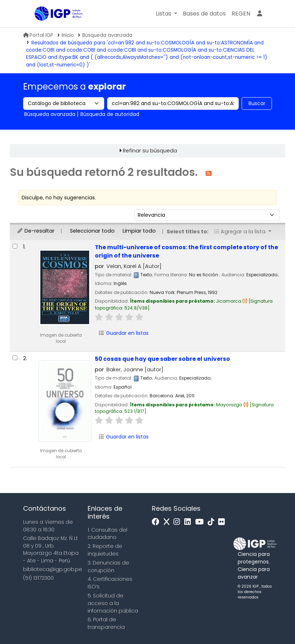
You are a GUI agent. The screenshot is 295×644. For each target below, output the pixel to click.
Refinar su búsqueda (150, 151)
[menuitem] (241, 14)
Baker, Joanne (135, 369)
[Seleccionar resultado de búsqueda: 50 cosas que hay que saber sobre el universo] (15, 358)
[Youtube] (201, 522)
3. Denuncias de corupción (108, 567)
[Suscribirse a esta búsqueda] (209, 173)
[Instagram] (179, 522)
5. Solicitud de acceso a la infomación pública (113, 603)
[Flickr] (223, 522)
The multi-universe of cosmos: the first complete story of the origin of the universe (186, 251)
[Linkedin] (189, 522)
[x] (168, 522)
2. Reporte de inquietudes (105, 550)
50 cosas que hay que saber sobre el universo (162, 359)
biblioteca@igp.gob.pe (53, 569)
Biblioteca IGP (53, 28)
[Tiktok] (213, 522)
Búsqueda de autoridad (110, 114)
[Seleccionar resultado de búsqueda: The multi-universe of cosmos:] (15, 246)
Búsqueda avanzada (107, 35)
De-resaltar (36, 231)
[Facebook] (157, 522)
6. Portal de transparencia (106, 623)
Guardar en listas (123, 333)
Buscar (257, 103)
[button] (166, 14)
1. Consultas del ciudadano (107, 534)
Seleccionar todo (92, 231)
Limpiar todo (139, 231)
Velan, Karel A (134, 266)
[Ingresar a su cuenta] (260, 14)
